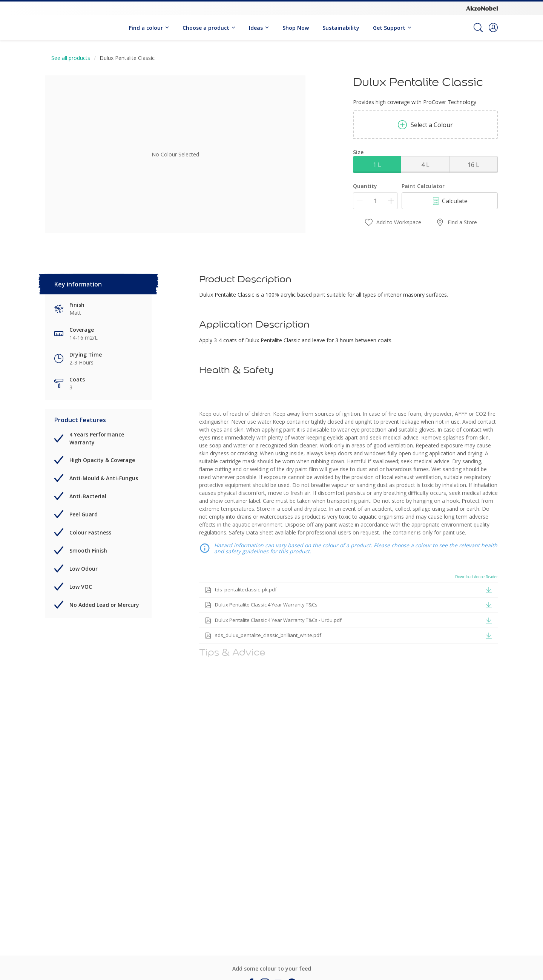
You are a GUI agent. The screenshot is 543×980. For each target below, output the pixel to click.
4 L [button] (425, 165)
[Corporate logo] (482, 8)
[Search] (478, 28)
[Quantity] (375, 201)
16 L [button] (473, 165)
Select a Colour (425, 125)
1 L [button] (377, 165)
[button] (493, 28)
